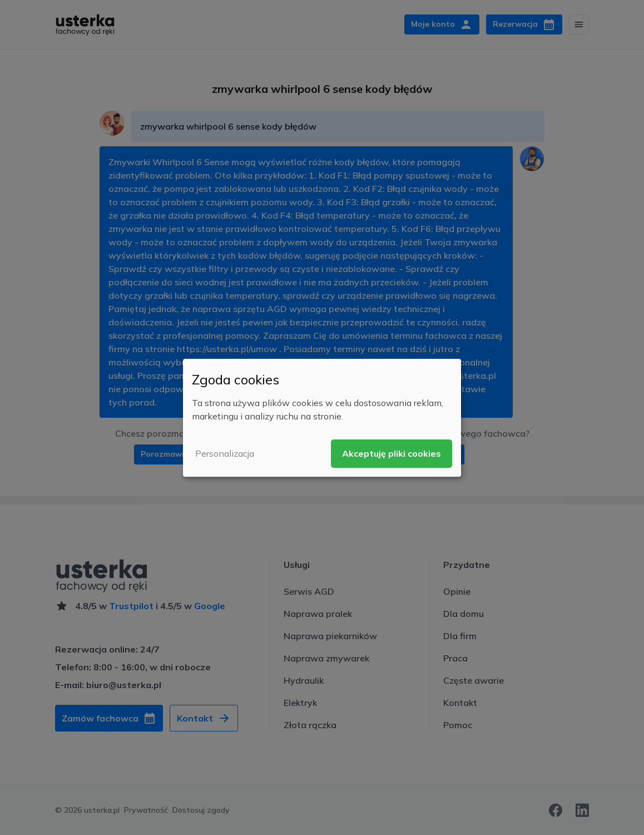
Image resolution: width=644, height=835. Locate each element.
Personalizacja (225, 453)
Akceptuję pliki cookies (392, 453)
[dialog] (322, 417)
